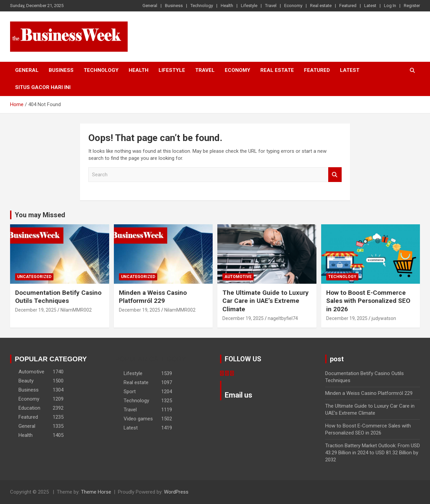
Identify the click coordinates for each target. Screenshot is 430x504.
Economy (293, 6)
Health (227, 6)
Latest (370, 6)
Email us (239, 395)
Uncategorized (34, 277)
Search (335, 175)
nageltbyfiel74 (283, 318)
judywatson (384, 318)
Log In (390, 6)
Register (412, 6)
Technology (202, 6)
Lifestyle (249, 6)
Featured (348, 6)
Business (174, 6)
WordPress (176, 492)
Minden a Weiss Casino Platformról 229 (153, 297)
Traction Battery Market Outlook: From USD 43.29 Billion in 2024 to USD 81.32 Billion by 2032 (373, 453)
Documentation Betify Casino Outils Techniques (58, 297)
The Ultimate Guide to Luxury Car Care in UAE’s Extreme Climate (266, 301)
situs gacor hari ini (43, 87)
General (150, 6)
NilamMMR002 (76, 310)
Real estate (321, 6)
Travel (271, 6)
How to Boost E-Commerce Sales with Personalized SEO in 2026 (368, 301)
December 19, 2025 (36, 310)
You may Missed (40, 215)
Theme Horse (96, 492)
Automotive (238, 277)
